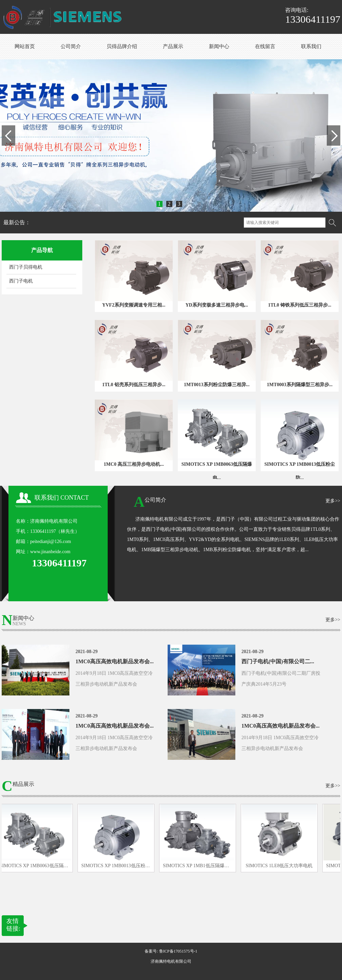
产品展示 (173, 46)
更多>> (333, 501)
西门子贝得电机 (26, 267)
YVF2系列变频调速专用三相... (134, 305)
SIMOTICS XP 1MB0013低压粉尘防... (300, 471)
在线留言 (265, 46)
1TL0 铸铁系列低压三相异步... (300, 305)
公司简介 (71, 46)
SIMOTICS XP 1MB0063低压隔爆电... (217, 471)
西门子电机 (21, 281)
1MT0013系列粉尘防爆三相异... (217, 385)
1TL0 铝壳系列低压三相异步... (134, 385)
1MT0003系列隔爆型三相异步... (300, 385)
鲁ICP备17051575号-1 (178, 951)
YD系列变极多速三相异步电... (217, 305)
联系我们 (311, 46)
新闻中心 (219, 46)
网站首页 (25, 46)
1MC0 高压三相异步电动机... (134, 464)
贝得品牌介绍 (122, 46)
